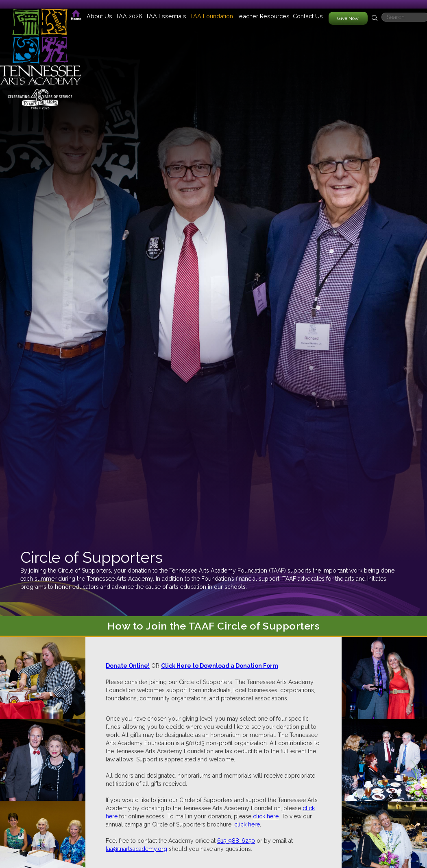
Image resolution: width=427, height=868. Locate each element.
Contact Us (308, 16)
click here (266, 816)
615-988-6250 (236, 841)
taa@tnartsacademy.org (136, 849)
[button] (99, 16)
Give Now (348, 18)
